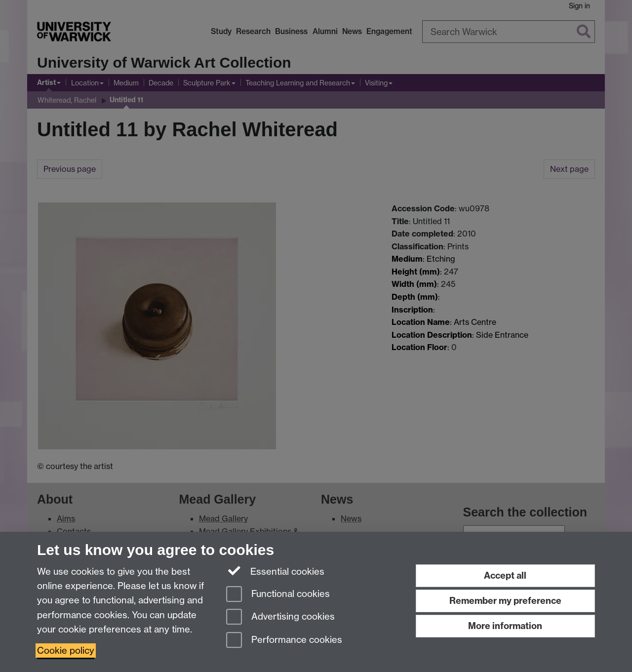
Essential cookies (275, 571)
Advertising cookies (280, 617)
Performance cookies (284, 641)
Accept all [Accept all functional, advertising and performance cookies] (505, 575)
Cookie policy (66, 651)
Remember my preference (505, 601)
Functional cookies (278, 595)
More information (505, 626)
